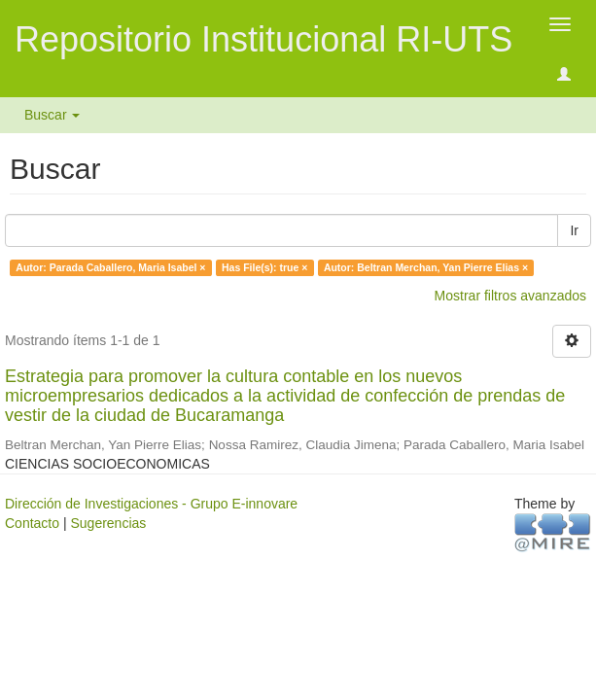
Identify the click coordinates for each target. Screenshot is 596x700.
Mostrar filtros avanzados (510, 296)
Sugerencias (108, 523)
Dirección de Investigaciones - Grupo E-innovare (151, 504)
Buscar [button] (52, 115)
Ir (574, 230)
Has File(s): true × (264, 267)
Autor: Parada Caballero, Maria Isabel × (110, 267)
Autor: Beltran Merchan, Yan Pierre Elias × (426, 267)
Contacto (32, 523)
